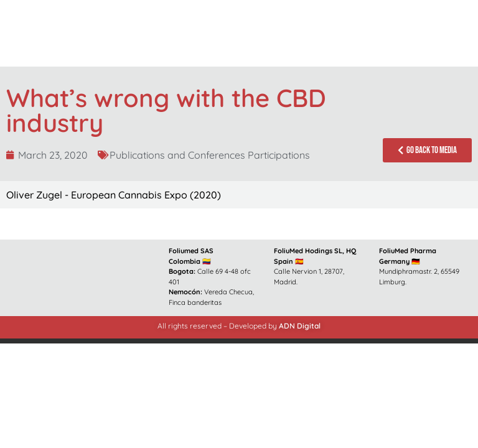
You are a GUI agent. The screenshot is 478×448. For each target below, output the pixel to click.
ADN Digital (300, 326)
